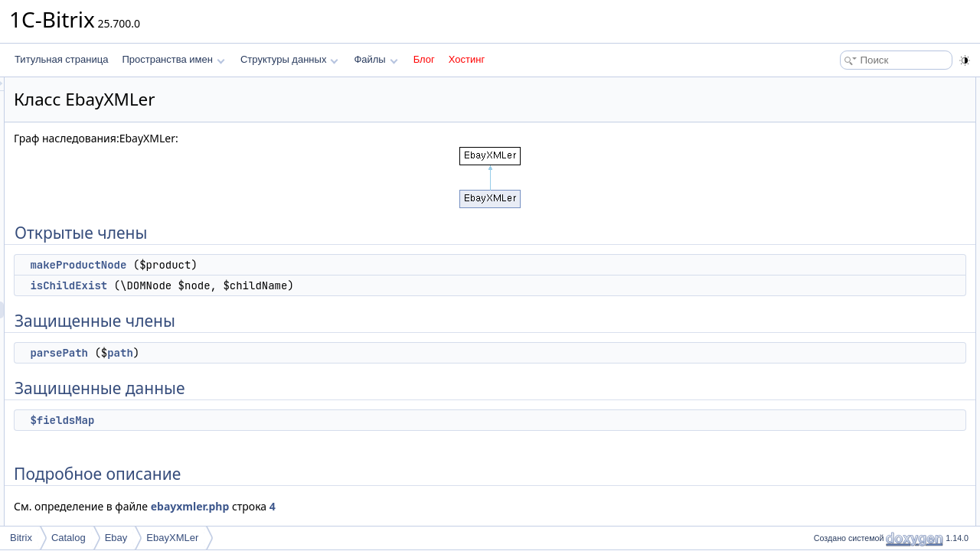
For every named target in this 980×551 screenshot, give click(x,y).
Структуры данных (289, 59)
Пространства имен (173, 59)
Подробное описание (854, 204)
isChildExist (260, 285)
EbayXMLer (172, 538)
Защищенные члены (853, 136)
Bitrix (21, 538)
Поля (820, 288)
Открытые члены (846, 86)
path (312, 353)
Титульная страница (61, 59)
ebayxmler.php (382, 506)
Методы (826, 220)
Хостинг (467, 59)
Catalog (69, 538)
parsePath (250, 353)
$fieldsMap (253, 420)
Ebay (116, 538)
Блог (424, 59)
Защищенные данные (856, 170)
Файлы (376, 59)
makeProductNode (269, 265)
